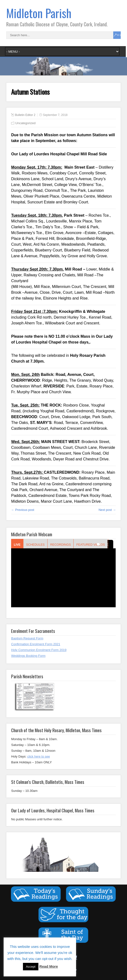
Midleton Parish (39, 13)
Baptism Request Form (27, 638)
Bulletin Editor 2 (25, 115)
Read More (49, 966)
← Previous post (23, 510)
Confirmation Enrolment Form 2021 (36, 644)
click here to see (39, 756)
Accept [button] (31, 967)
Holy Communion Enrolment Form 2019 (39, 650)
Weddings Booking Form (28, 656)
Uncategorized (25, 123)
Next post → (107, 510)
